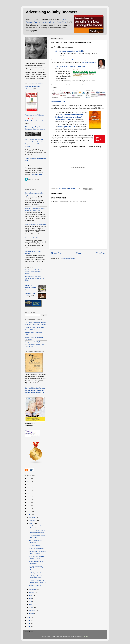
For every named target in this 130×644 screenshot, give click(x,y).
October (32, 523)
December (33, 517)
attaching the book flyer (67, 127)
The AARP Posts (30, 330)
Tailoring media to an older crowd (35, 224)
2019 (29, 484)
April (31, 604)
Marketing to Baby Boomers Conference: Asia (38, 577)
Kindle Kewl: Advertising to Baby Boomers (38, 552)
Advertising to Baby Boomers (52, 12)
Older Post (100, 253)
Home (79, 253)
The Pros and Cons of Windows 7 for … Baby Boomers (37, 568)
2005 (29, 626)
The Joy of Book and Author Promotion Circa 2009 (38, 532)
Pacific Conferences (89, 62)
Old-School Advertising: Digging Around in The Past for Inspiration (36, 323)
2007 (29, 620)
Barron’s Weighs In (35, 586)
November (33, 520)
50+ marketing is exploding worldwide (69, 51)
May (31, 601)
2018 (29, 487)
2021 (29, 478)
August (32, 592)
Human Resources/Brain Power (35, 327)
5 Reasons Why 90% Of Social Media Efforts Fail (37, 582)
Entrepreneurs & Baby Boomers (35, 342)
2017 (29, 490)
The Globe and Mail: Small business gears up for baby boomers (33, 272)
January (32, 614)
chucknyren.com (37, 83)
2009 (29, 515)
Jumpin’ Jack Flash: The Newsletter (36, 562)
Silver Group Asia (68, 60)
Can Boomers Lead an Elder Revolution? (38, 527)
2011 (29, 508)
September (33, 589)
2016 (29, 493)
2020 (29, 481)
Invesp (32, 632)
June (31, 598)
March (31, 607)
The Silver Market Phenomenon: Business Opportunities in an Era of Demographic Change (69, 117)
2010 (29, 511)
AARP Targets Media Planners (35, 541)
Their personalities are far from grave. (37, 537)
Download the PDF (58, 102)
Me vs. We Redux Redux (37, 548)
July (31, 595)
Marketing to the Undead (37, 573)
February (32, 610)
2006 (29, 623)
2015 (29, 496)
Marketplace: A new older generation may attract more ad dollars (35, 278)
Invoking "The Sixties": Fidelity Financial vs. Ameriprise (35, 209)
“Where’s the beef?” (31, 238)
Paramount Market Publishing (34, 115)
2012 (29, 506)
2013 (29, 502)
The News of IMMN (35, 545)
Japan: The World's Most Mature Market (36, 557)
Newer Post (56, 253)
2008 (29, 617)
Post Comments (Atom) (67, 258)
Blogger (85, 636)
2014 (29, 499)
